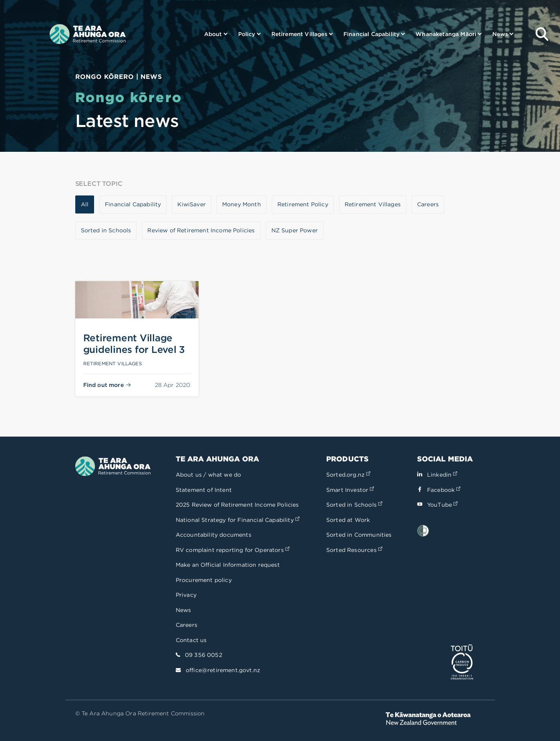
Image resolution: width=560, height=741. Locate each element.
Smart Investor (350, 490)
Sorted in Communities (359, 535)
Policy (247, 34)
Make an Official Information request (228, 565)
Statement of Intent (204, 490)
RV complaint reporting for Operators (233, 550)
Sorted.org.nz (348, 475)
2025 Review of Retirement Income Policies (237, 505)
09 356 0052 (204, 655)
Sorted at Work (348, 520)
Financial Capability (371, 34)
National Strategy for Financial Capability (238, 520)
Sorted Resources (354, 550)
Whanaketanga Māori (446, 34)
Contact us (191, 640)
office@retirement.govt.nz (223, 670)
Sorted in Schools (354, 505)
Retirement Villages (299, 34)
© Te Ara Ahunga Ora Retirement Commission (140, 713)
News (500, 34)
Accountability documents (214, 535)
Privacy (186, 595)
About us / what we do (209, 475)
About (213, 34)
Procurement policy (204, 580)
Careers (187, 625)
